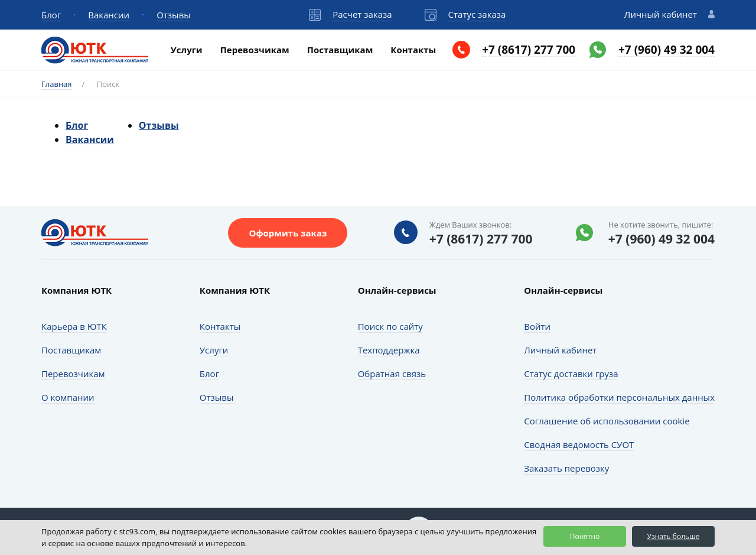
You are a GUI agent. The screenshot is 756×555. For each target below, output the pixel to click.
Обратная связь (392, 374)
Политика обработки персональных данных (619, 397)
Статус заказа (477, 14)
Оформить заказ (288, 233)
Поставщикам (340, 50)
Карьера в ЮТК (74, 326)
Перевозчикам (255, 50)
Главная (57, 84)
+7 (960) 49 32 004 (667, 50)
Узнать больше (673, 536)
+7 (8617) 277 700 (529, 50)
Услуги (187, 50)
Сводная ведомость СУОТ (579, 444)
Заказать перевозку (566, 468)
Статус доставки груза (571, 374)
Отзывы (174, 15)
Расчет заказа (362, 14)
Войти (537, 326)
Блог (51, 15)
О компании (68, 397)
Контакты (413, 50)
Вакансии (109, 15)
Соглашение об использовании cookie (607, 421)
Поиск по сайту (390, 326)
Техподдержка (389, 350)
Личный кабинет (661, 14)
